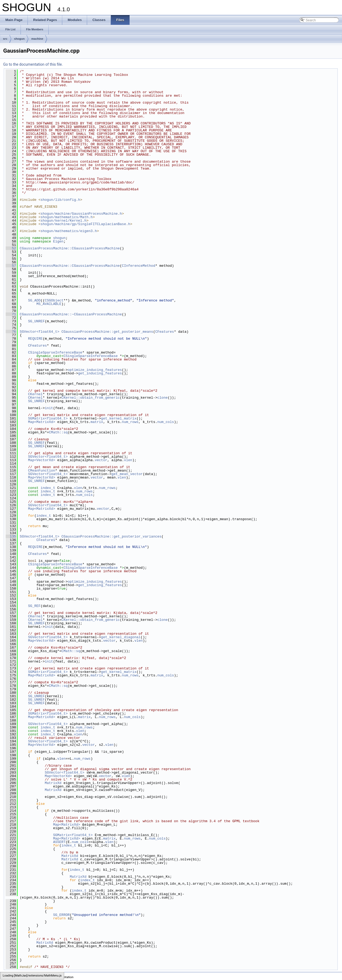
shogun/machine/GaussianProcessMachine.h (81, 214)
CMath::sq (58, 432)
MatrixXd (53, 783)
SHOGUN (6, 977)
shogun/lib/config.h (60, 200)
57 (11, 266)
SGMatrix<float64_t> (48, 418)
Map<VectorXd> (42, 460)
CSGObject (54, 300)
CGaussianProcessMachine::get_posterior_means (107, 332)
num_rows (130, 422)
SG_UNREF (36, 321)
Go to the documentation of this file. (33, 64)
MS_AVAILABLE (49, 304)
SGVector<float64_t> (40, 332)
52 (11, 248)
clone (163, 398)
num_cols (166, 422)
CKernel (35, 394)
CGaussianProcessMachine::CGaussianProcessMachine (70, 248)
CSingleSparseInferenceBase (55, 352)
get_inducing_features (100, 373)
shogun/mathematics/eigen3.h (69, 231)
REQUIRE (35, 339)
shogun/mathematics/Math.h (67, 217)
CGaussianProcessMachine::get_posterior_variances (111, 536)
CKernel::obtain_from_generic (91, 398)
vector (101, 460)
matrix (97, 422)
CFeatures (165, 332)
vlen (128, 460)
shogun (20, 39)
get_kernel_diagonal (121, 637)
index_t (48, 488)
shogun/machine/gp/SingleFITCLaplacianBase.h (85, 224)
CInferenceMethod (139, 266)
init (49, 408)
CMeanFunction (42, 471)
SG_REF (34, 606)
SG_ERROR (61, 915)
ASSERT (59, 842)
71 (11, 314)
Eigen (58, 241)
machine (37, 39)
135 (11, 536)
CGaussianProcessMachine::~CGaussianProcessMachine (71, 314)
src (5, 39)
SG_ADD (34, 300)
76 (11, 332)
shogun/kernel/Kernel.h (64, 221)
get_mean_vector (127, 474)
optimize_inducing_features (95, 370)
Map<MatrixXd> (42, 422)
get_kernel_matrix (119, 418)
